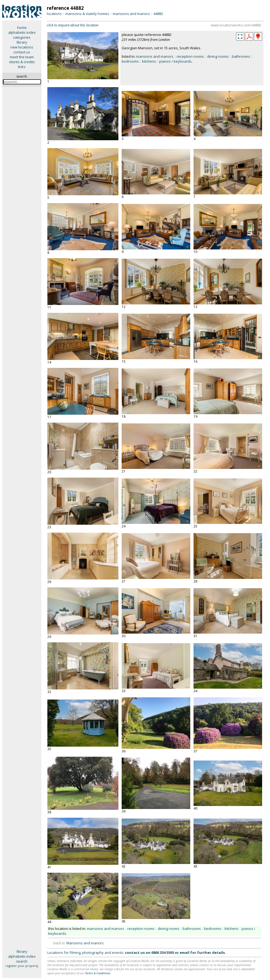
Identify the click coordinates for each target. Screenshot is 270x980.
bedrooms (130, 61)
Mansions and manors (85, 943)
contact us (22, 52)
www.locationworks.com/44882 (236, 25)
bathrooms (241, 56)
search (22, 961)
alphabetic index (22, 32)
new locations (22, 47)
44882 (158, 14)
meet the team (22, 57)
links (22, 67)
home (22, 28)
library (22, 42)
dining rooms (218, 56)
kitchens (149, 61)
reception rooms (190, 56)
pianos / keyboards (175, 61)
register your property (22, 966)
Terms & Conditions (98, 973)
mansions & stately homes (87, 14)
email (185, 952)
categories (22, 37)
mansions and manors (131, 14)
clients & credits (22, 62)
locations (54, 14)
